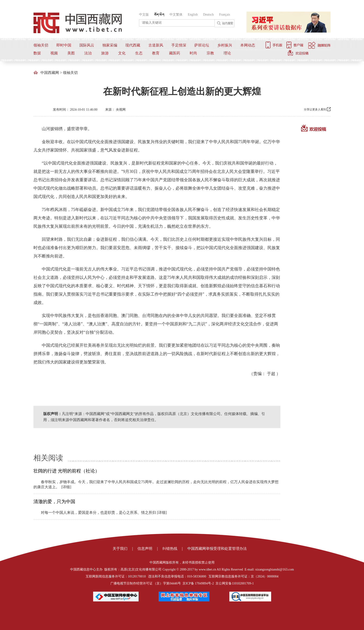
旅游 (105, 53)
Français (225, 15)
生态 (139, 53)
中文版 (144, 15)
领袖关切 (41, 45)
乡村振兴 (225, 45)
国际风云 (87, 45)
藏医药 (175, 53)
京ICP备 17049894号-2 (198, 583)
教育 (156, 53)
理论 (227, 53)
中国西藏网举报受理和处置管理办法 (217, 549)
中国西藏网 (50, 73)
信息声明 (145, 549)
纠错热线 (170, 549)
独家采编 (110, 45)
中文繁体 (176, 15)
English (193, 15)
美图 (71, 53)
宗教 (210, 53)
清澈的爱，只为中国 (54, 501)
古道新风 (156, 45)
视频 (54, 53)
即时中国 (64, 45)
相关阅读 (48, 458)
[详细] (66, 487)
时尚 (193, 53)
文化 (122, 53)
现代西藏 (133, 45)
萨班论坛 (202, 45)
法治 (88, 53)
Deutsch (208, 15)
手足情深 (179, 45)
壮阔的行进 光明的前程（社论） (67, 471)
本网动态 (248, 45)
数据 (37, 53)
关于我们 (120, 549)
